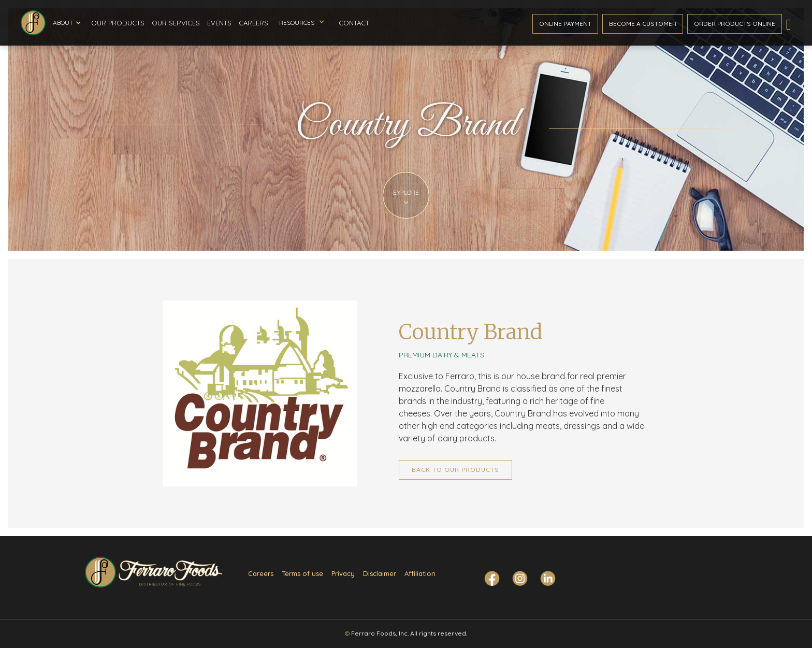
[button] (67, 23)
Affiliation (420, 573)
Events (219, 23)
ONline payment (565, 24)
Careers (253, 23)
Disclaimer (380, 573)
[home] (33, 23)
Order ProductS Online (735, 24)
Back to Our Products (455, 470)
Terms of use (302, 573)
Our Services (176, 23)
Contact (354, 23)
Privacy (343, 573)
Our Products (118, 23)
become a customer (643, 24)
